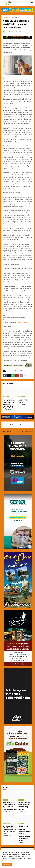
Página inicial (7, 18)
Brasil (16, 371)
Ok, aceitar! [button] (7, 865)
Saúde (21, 371)
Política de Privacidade (8, 861)
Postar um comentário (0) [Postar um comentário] (18, 425)
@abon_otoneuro (23, 322)
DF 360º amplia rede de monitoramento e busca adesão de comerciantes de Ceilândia (24, 806)
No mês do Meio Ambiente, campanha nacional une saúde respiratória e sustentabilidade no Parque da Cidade (9, 403)
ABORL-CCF (15, 18)
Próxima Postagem (27, 432)
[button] (3, 3)
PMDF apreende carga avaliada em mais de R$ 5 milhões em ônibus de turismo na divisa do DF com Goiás (10, 806)
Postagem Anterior (8, 432)
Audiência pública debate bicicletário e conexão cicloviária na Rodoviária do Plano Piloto (9, 830)
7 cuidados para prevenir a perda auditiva (23, 401)
